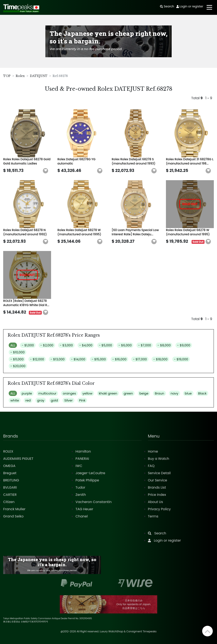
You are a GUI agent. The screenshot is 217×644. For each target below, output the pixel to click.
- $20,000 (18, 366)
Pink (82, 400)
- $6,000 (125, 345)
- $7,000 (145, 345)
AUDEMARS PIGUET (18, 459)
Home (153, 451)
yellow (87, 393)
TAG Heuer (84, 509)
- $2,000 (47, 345)
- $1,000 (28, 345)
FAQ (151, 466)
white (15, 400)
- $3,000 (66, 345)
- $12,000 (37, 359)
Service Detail (159, 473)
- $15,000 (99, 359)
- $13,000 (57, 359)
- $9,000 (184, 345)
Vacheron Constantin (93, 502)
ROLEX (8, 451)
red (28, 400)
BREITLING (11, 480)
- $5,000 (106, 345)
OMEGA (9, 466)
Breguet (10, 473)
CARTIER (10, 495)
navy (175, 393)
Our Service (158, 480)
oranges (69, 393)
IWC (79, 466)
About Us (155, 502)
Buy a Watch (159, 459)
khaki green (108, 393)
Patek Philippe (87, 480)
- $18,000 (160, 359)
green (128, 393)
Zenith (81, 495)
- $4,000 (86, 345)
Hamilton (83, 451)
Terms (153, 516)
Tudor (80, 487)
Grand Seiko (13, 516)
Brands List (157, 487)
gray (41, 400)
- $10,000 (17, 352)
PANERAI (82, 459)
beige (144, 393)
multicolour (47, 393)
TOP (7, 76)
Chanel (82, 516)
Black (202, 393)
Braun (159, 393)
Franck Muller (14, 509)
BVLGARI (10, 487)
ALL (13, 345)
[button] (46, 171)
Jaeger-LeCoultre (90, 473)
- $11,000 (17, 359)
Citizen (9, 502)
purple (27, 393)
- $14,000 (78, 359)
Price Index (157, 495)
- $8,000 (164, 345)
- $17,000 (140, 359)
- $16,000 (119, 359)
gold (54, 400)
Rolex (20, 76)
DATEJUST (39, 76)
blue (188, 393)
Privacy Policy (159, 509)
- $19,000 (181, 359)
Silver (68, 400)
